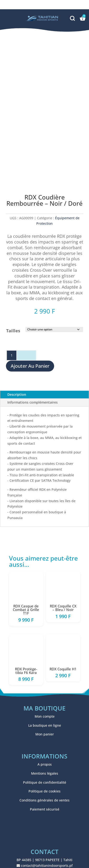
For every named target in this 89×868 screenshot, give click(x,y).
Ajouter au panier (30, 366)
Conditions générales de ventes (44, 800)
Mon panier (45, 734)
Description (17, 394)
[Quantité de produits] (12, 355)
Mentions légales (45, 773)
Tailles (13, 331)
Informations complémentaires (33, 402)
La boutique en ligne (45, 725)
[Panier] (83, 18)
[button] (10, 18)
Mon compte (45, 716)
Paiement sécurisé (45, 809)
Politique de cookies (44, 791)
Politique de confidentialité (45, 782)
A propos (45, 764)
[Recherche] (73, 18)
